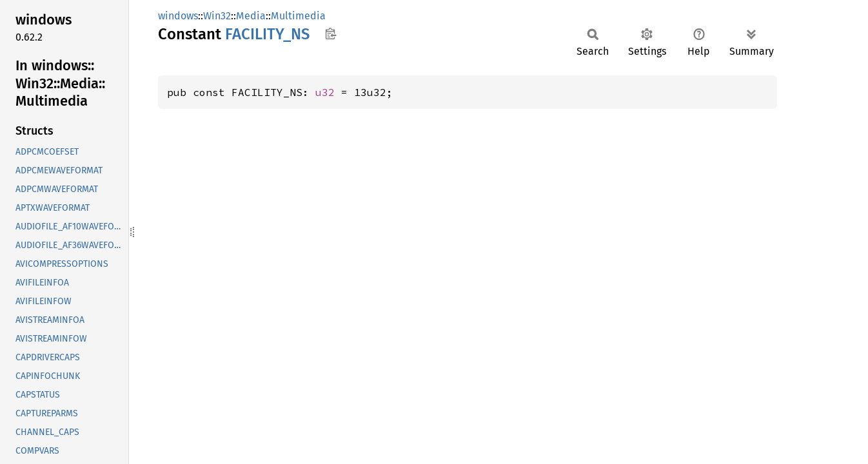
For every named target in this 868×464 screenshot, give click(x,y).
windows (178, 16)
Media (251, 16)
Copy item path (330, 34)
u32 (325, 92)
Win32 (217, 16)
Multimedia (298, 16)
